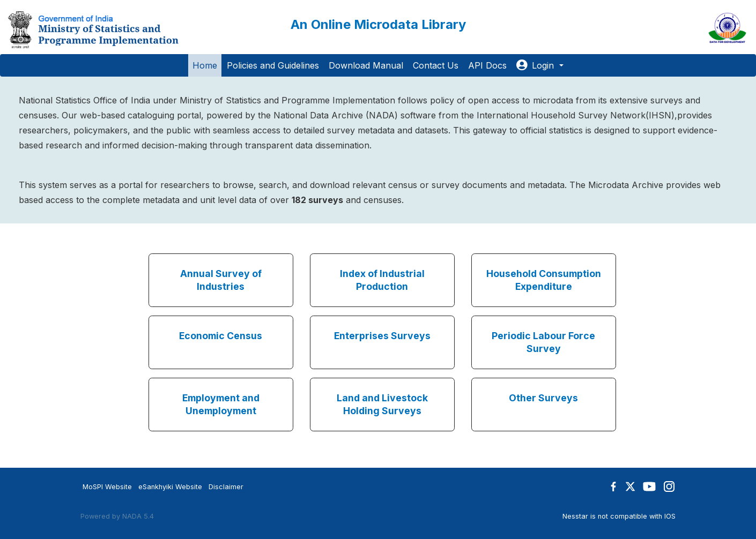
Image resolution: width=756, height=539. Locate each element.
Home (205, 65)
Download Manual (366, 65)
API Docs (487, 65)
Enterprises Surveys (382, 336)
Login (536, 65)
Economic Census (221, 336)
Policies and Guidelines (273, 65)
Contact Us (436, 65)
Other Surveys (543, 398)
